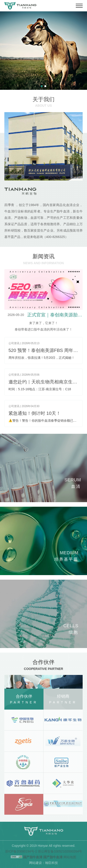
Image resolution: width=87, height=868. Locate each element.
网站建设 (35, 863)
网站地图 (70, 857)
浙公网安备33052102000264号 (60, 851)
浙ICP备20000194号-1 (21, 851)
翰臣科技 (52, 863)
